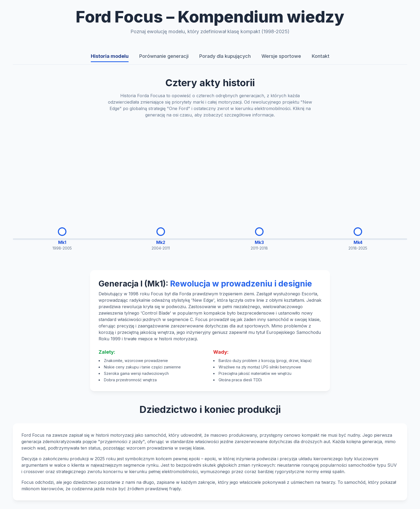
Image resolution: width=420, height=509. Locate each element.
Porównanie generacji (164, 56)
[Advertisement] (210, 168)
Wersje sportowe (281, 56)
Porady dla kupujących (225, 56)
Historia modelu (110, 56)
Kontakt (321, 56)
